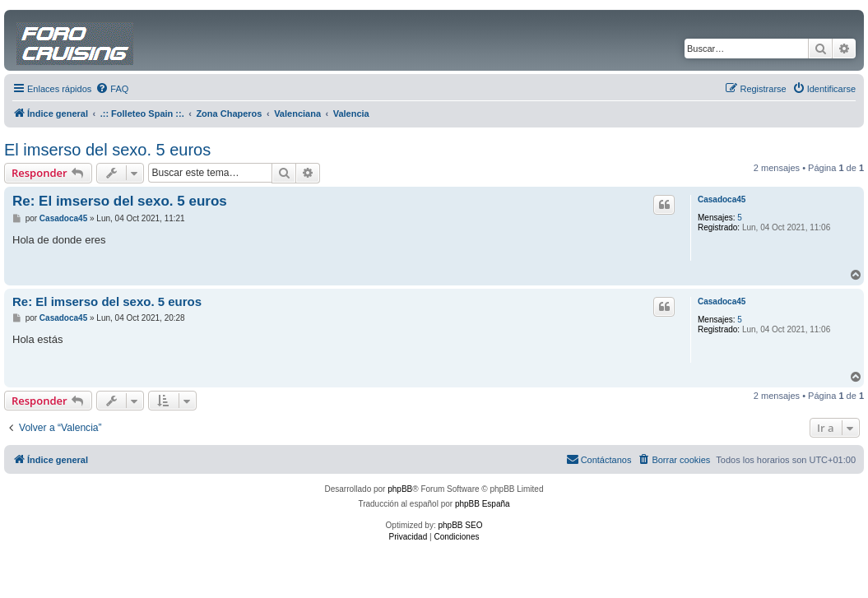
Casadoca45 (722, 199)
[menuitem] (112, 89)
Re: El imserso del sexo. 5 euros (120, 201)
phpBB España (483, 504)
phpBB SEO (461, 525)
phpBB (400, 489)
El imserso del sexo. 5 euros (107, 150)
